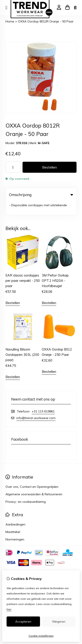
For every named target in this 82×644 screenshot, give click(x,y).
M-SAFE (44, 143)
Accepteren (23, 622)
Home (10, 21)
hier (9, 609)
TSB (32, 563)
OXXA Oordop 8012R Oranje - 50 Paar (46, 21)
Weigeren (59, 622)
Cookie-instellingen (41, 636)
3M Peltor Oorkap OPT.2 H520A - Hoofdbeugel (55, 267)
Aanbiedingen (15, 511)
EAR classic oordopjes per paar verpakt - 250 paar (23, 267)
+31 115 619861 (43, 398)
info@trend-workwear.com (36, 405)
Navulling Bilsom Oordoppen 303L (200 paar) (22, 341)
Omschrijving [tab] (41, 195)
